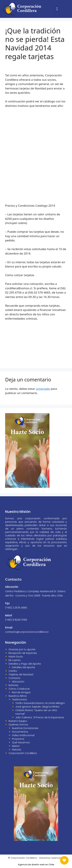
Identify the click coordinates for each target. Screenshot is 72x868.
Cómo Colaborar (19, 689)
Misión (16, 746)
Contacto (14, 678)
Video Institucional (23, 735)
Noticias (13, 685)
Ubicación (18, 682)
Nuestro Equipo (18, 721)
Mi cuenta (15, 660)
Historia (17, 750)
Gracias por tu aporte (22, 649)
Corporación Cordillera (23, 753)
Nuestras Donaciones (25, 728)
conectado (43, 389)
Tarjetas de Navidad (21, 674)
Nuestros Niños (18, 696)
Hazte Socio (16, 657)
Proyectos (18, 739)
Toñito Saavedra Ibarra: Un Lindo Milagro (40, 703)
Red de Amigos (21, 692)
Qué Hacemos (21, 742)
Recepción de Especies (23, 653)
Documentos (20, 732)
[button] (57, 9)
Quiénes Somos (18, 725)
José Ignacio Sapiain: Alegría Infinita (37, 707)
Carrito (13, 671)
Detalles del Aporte (24, 667)
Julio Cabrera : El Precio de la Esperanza (40, 717)
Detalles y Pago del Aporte (25, 664)
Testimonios (19, 700)
